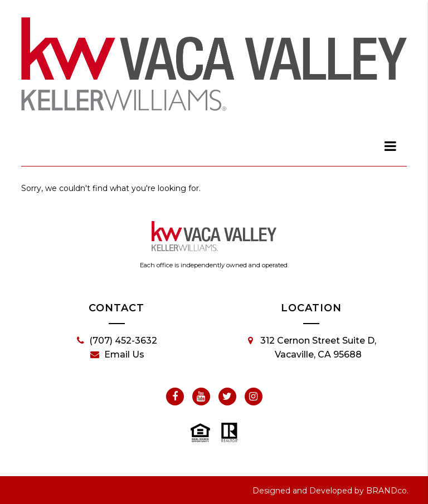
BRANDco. (387, 491)
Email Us (117, 355)
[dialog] (391, 146)
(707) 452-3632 (117, 341)
